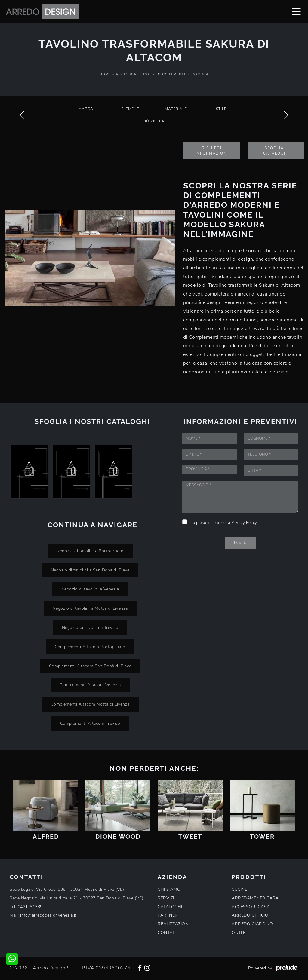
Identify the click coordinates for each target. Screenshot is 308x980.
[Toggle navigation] (296, 11)
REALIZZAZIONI (174, 924)
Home (105, 74)
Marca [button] (86, 109)
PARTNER (168, 915)
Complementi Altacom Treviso (90, 723)
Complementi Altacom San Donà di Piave (90, 666)
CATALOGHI (170, 907)
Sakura (201, 74)
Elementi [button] (131, 109)
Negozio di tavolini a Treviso (90, 627)
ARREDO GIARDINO (252, 924)
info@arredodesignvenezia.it (48, 915)
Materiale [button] (176, 109)
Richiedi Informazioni (212, 151)
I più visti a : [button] (153, 121)
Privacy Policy (244, 523)
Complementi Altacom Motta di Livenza (90, 704)
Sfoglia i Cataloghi (276, 151)
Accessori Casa (133, 74)
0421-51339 (30, 907)
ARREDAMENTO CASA (255, 898)
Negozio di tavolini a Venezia (90, 589)
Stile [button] (221, 109)
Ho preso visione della (223, 523)
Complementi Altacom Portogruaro (90, 647)
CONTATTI (168, 933)
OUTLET (240, 933)
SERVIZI (166, 898)
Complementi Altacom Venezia (90, 685)
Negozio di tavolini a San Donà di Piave (90, 570)
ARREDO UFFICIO (250, 915)
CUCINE (239, 889)
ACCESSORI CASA (251, 907)
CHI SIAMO (169, 889)
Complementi (172, 74)
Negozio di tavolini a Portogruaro (90, 551)
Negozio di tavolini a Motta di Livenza (90, 608)
